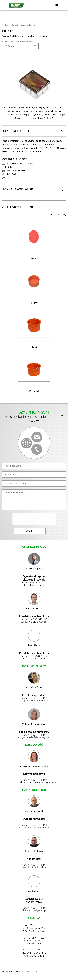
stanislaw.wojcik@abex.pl (34, 622)
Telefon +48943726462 (34, 780)
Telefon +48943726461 (34, 865)
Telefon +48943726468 (34, 825)
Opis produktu (16, 131)
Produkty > (6, 25)
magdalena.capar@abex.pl (34, 701)
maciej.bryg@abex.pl (34, 659)
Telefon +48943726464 (34, 908)
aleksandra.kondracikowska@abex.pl (34, 783)
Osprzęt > (15, 25)
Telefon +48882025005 (34, 656)
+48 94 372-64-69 (34, 938)
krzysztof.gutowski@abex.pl (34, 867)
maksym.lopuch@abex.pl (34, 585)
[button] (57, 5)
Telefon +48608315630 (34, 619)
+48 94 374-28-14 (34, 941)
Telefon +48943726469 (34, 698)
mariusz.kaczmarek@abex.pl (34, 828)
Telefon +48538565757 (34, 583)
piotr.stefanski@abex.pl (34, 911)
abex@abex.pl (34, 943)
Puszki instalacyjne (27, 25)
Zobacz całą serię (57, 214)
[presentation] (34, 519)
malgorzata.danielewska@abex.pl (34, 738)
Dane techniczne (18, 189)
